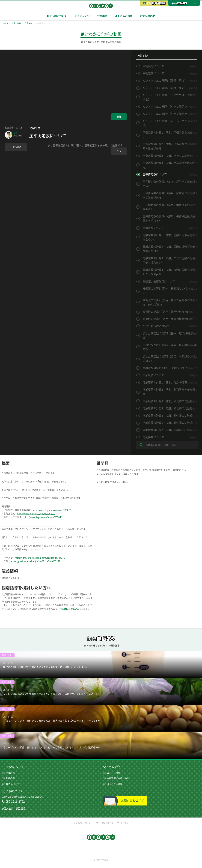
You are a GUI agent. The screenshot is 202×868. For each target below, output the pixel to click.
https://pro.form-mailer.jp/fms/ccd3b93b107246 (40, 558)
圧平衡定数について (155, 174)
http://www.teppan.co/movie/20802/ (52, 510)
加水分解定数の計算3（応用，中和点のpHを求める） (169, 359)
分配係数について (153, 437)
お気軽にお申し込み (69, 609)
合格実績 (102, 16)
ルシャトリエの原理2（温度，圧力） (165, 88)
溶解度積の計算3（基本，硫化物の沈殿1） (168, 401)
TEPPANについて (57, 16)
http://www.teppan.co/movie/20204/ (43, 517)
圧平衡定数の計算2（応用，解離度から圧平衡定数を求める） (169, 195)
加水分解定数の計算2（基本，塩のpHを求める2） (169, 347)
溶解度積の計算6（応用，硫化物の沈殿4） (168, 423)
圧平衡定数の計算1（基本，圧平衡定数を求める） (169, 184)
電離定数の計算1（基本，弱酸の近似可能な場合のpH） (169, 237)
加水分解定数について (156, 326)
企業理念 (8, 773)
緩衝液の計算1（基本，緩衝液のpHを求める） (168, 291)
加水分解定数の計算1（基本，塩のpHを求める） (169, 336)
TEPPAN (101, 6)
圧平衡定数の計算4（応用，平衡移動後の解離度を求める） (169, 219)
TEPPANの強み (11, 784)
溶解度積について (153, 375)
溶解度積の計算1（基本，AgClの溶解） (166, 382)
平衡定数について (153, 73)
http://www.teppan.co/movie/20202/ (36, 514)
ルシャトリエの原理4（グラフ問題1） (166, 107)
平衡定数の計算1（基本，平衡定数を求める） (168, 135)
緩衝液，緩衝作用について (159, 281)
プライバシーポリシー (83, 823)
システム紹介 (82, 16)
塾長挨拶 (8, 778)
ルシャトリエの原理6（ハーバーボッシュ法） (168, 123)
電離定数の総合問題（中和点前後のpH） (167, 368)
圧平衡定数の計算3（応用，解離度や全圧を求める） (169, 207)
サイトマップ (123, 823)
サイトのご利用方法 (105, 823)
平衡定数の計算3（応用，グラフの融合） (168, 156)
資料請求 (21, 808)
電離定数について (153, 228)
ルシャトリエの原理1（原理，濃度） (165, 81)
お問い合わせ (148, 16)
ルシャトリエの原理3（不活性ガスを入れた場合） (169, 97)
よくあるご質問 (124, 16)
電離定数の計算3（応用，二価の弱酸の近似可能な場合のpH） (169, 260)
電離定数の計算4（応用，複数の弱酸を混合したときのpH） (169, 272)
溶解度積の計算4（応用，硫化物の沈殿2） (168, 408)
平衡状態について (153, 66)
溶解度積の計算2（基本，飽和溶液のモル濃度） (169, 392)
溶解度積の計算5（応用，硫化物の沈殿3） (168, 416)
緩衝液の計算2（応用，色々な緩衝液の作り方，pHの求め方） (169, 302)
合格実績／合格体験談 (116, 778)
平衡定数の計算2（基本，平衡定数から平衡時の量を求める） (169, 146)
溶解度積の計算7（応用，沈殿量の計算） (168, 430)
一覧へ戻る (16, 147)
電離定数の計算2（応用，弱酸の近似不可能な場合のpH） (169, 249)
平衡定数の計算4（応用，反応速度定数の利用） (169, 165)
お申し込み (8, 808)
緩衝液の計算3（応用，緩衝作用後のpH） (168, 312)
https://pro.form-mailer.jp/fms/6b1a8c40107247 (35, 561)
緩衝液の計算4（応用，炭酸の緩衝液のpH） (169, 319)
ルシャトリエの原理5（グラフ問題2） (166, 114)
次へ (119, 151)
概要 (119, 117)
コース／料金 (112, 773)
